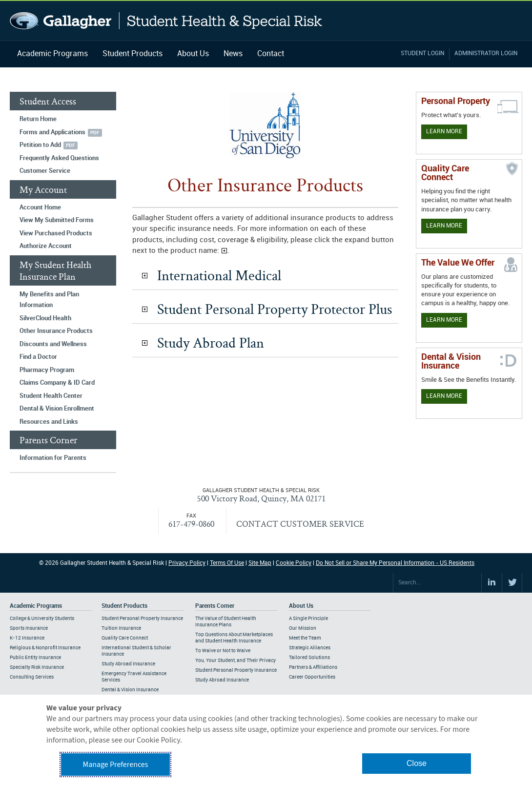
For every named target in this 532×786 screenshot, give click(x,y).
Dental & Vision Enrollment (57, 409)
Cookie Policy (294, 563)
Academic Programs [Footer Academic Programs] (36, 606)
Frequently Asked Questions (59, 158)
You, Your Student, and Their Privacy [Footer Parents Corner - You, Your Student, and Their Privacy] (235, 661)
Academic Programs (52, 54)
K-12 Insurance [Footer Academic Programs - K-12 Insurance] (27, 638)
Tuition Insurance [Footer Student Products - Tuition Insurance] (121, 628)
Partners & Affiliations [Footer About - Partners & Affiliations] (313, 667)
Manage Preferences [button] (116, 765)
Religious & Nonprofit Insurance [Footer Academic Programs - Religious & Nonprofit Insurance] (45, 648)
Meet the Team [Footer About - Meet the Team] (305, 638)
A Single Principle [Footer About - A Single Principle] (308, 619)
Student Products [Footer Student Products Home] (124, 606)
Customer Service (45, 171)
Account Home (40, 207)
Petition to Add (40, 145)
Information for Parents (53, 458)
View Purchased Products (56, 233)
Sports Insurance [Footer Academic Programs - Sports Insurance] (29, 628)
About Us (193, 54)
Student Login (422, 53)
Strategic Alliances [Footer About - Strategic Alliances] (310, 648)
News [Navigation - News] (233, 54)
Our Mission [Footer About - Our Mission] (303, 628)
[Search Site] (437, 583)
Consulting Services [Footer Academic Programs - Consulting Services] (32, 677)
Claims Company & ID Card (57, 383)
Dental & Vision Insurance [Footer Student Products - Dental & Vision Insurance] (130, 690)
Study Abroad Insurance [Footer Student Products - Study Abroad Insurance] (128, 664)
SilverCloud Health (45, 318)
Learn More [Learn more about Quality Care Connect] (444, 226)
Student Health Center (51, 396)
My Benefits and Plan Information (49, 300)
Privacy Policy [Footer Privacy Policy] (187, 563)
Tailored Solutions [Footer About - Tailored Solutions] (309, 658)
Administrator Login (486, 53)
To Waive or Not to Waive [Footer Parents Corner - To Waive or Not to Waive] (223, 651)
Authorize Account (46, 246)
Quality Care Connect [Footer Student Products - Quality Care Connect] (125, 638)
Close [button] (417, 763)
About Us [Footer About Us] (301, 606)
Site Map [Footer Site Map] (260, 563)
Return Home (38, 119)
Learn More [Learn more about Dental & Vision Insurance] (444, 396)
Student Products (133, 54)
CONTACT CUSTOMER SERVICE (300, 524)
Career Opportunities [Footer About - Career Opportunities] (312, 677)
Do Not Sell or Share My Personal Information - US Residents (395, 563)
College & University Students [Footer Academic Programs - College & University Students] (42, 619)
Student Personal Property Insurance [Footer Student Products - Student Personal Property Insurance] (142, 619)
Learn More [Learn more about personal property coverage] (444, 132)
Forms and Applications (52, 132)
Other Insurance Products (56, 331)
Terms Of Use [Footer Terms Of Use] (227, 563)
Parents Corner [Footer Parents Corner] (215, 606)
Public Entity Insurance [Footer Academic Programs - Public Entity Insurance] (35, 658)
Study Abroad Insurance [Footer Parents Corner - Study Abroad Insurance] (222, 680)
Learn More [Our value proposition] (444, 320)
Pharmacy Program (47, 370)
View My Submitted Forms (57, 220)
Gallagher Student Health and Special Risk (166, 21)
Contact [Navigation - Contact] (271, 54)
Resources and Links (49, 422)
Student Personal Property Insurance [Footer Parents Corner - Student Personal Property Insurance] (236, 670)
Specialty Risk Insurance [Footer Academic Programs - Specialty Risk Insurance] (37, 667)
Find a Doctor (38, 357)
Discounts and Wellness (53, 344)
